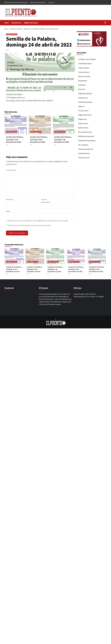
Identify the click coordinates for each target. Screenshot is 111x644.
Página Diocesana (31, 23)
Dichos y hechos (84, 76)
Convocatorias (84, 72)
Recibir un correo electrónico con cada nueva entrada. (30, 225)
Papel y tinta (83, 123)
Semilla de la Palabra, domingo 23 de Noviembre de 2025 (97, 269)
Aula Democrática (85, 64)
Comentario (11, 170)
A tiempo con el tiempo (87, 59)
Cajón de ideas (84, 68)
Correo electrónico (46, 201)
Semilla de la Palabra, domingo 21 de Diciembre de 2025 (15, 140)
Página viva (82, 119)
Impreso (81, 106)
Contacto (51, 2)
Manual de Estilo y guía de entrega (16, 2)
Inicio (7, 23)
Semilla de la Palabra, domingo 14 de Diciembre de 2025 (39, 140)
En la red (82, 89)
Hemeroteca (16, 23)
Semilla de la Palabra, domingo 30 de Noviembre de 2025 (76, 269)
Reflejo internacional (86, 136)
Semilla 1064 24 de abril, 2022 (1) (40, 101)
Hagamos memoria (85, 93)
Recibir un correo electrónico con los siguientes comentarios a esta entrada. (38, 221)
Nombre (10, 199)
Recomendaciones (85, 132)
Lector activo (83, 111)
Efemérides (83, 81)
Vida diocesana (84, 153)
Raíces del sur (83, 128)
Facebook (9, 288)
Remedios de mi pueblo (87, 141)
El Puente (82, 85)
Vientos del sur (84, 158)
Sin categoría (83, 145)
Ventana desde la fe (86, 149)
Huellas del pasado (85, 102)
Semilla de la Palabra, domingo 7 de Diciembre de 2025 (63, 140)
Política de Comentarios (38, 2)
